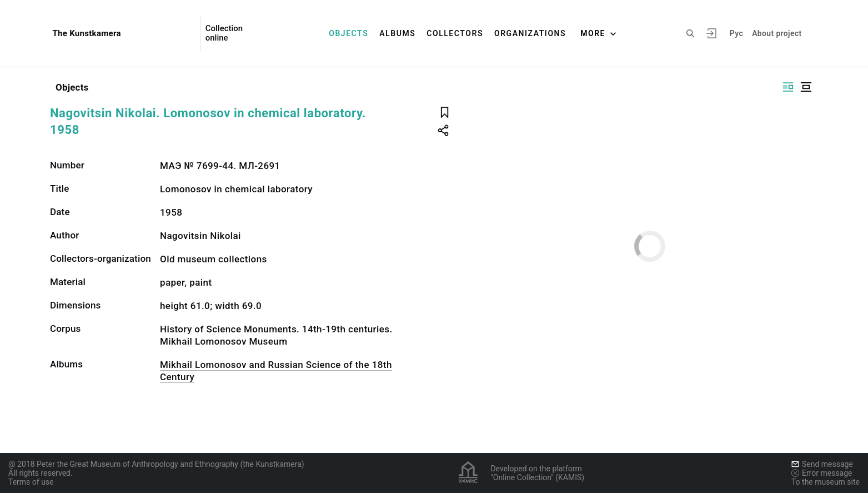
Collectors (455, 33)
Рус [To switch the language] (736, 33)
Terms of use (31, 482)
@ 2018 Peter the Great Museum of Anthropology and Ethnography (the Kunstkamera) (156, 464)
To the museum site (826, 482)
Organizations (530, 33)
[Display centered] (806, 87)
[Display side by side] (788, 87)
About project (777, 33)
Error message (822, 473)
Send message (822, 464)
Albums (397, 33)
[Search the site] (690, 33)
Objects (348, 33)
